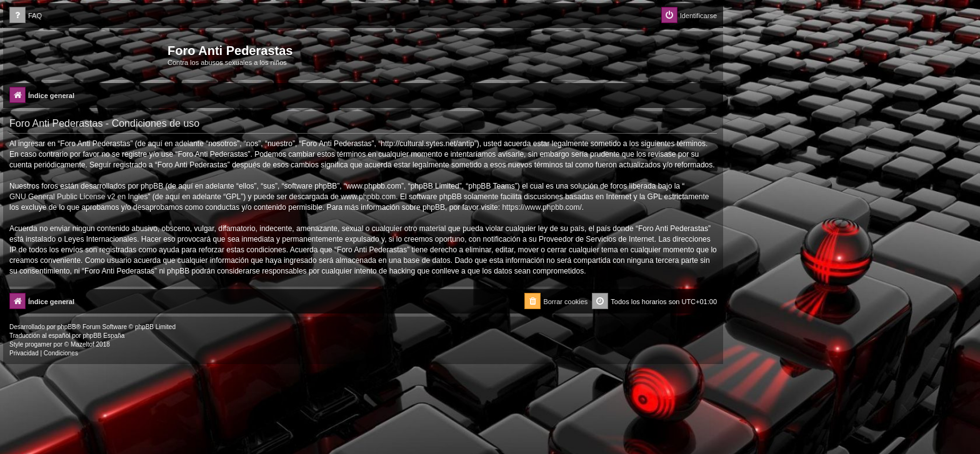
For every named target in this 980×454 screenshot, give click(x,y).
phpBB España (103, 336)
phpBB (67, 327)
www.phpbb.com (368, 197)
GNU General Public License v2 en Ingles (78, 197)
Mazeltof (82, 344)
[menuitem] (26, 16)
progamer (38, 344)
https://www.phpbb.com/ (542, 207)
